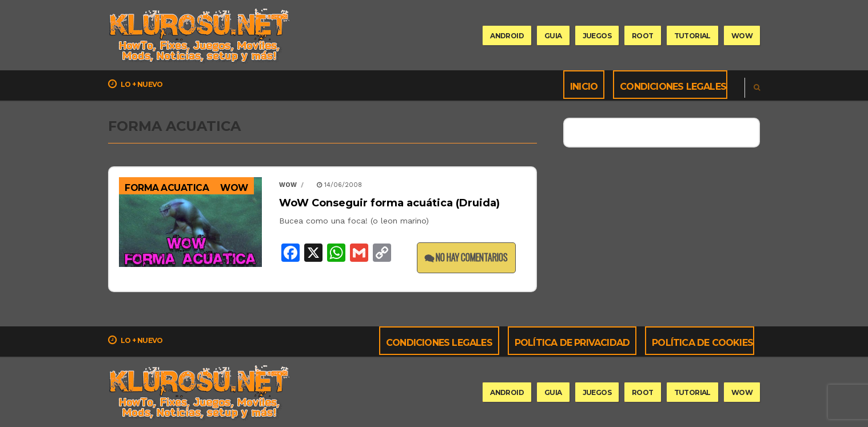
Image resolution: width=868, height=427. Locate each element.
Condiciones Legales (673, 87)
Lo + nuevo (136, 84)
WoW (234, 188)
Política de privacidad (572, 343)
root (643, 36)
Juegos (597, 36)
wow (742, 36)
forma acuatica (167, 188)
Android (507, 36)
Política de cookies (702, 343)
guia (553, 36)
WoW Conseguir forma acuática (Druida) (389, 203)
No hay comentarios (466, 257)
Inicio (584, 87)
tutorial (692, 36)
